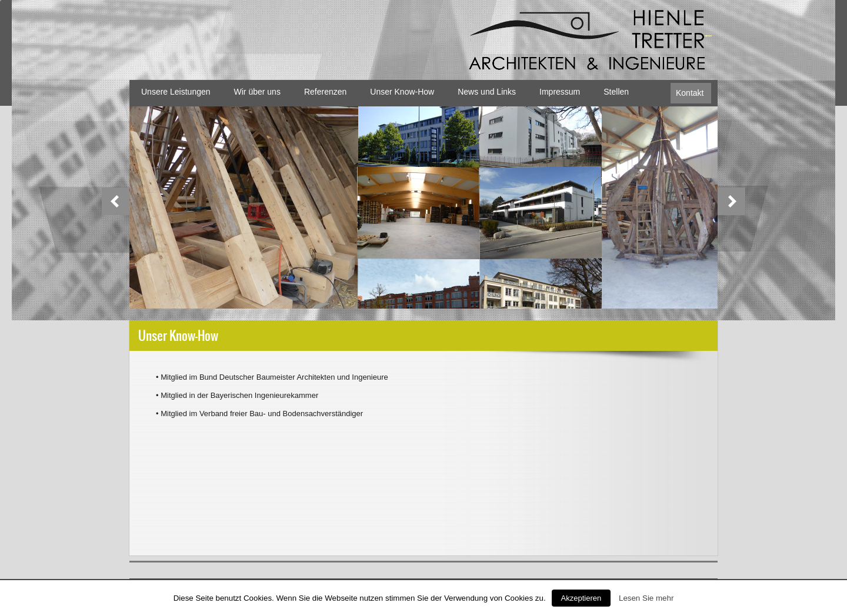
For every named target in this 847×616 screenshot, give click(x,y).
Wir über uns (257, 92)
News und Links (487, 92)
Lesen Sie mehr (646, 598)
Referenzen (325, 92)
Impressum (560, 92)
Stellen (616, 92)
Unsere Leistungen (176, 92)
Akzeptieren (581, 598)
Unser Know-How (402, 92)
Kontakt (690, 93)
